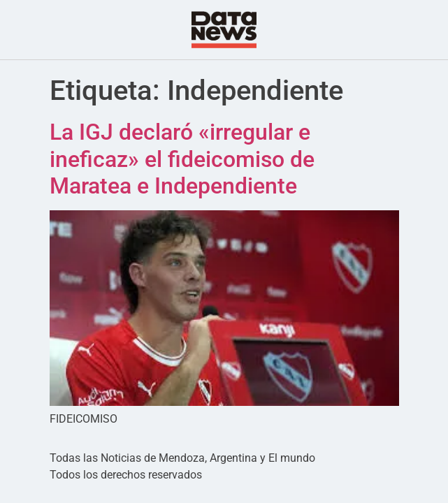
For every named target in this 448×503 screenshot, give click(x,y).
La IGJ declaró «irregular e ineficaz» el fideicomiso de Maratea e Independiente (182, 159)
